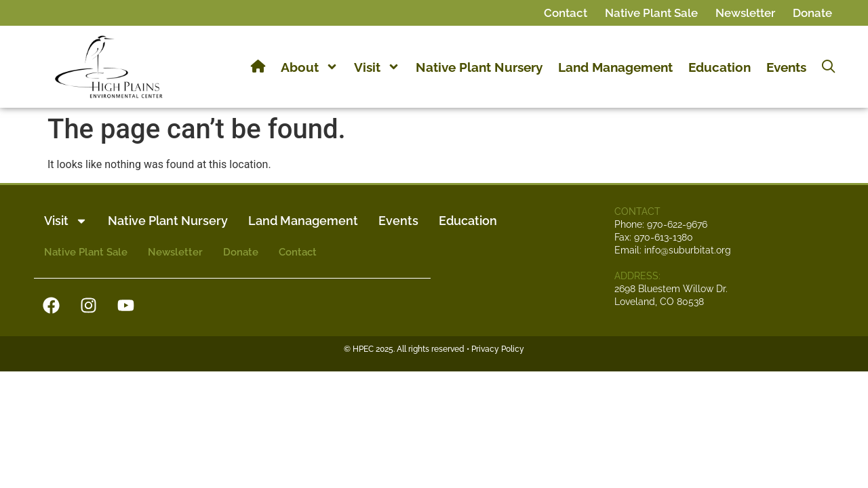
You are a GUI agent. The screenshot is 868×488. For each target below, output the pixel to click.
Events (786, 67)
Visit (377, 67)
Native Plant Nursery (479, 67)
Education (719, 67)
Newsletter (745, 13)
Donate (812, 13)
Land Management (615, 67)
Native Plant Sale (651, 13)
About (310, 67)
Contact (566, 13)
